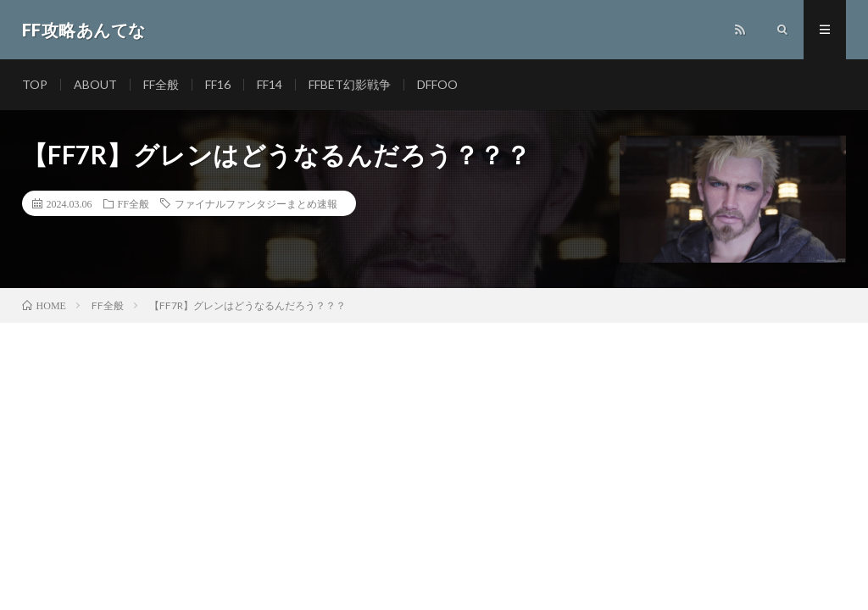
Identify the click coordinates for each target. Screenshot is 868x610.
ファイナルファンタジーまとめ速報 (256, 203)
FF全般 (161, 84)
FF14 (270, 84)
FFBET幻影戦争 (350, 84)
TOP (35, 84)
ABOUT (95, 84)
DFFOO (437, 84)
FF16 (218, 84)
